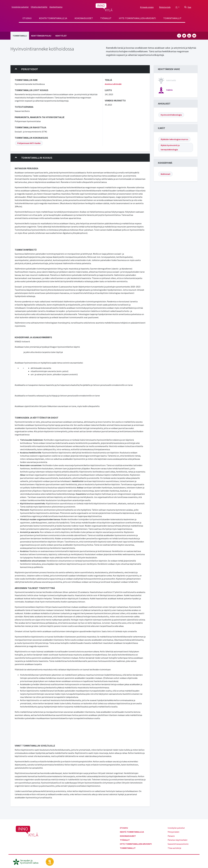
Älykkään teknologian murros (174, 139)
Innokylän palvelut (20, 7)
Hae (189, 7)
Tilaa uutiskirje (174, 848)
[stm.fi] (50, 862)
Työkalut (106, 18)
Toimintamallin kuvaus (34, 158)
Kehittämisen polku (41, 36)
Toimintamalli (20, 36)
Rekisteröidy (165, 7)
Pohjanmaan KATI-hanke (29, 143)
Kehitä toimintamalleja (53, 18)
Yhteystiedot (174, 832)
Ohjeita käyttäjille (39, 7)
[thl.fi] (27, 862)
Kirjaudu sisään (147, 7)
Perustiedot (26, 69)
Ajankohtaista (56, 7)
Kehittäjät (61, 36)
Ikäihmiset (165, 174)
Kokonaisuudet (84, 18)
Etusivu (27, 18)
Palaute (171, 836)
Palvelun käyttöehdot (178, 840)
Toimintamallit (172, 18)
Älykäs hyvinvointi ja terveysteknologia (170, 147)
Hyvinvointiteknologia (171, 115)
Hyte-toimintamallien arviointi (137, 18)
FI (177, 7)
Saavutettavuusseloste (178, 844)
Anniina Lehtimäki (113, 84)
